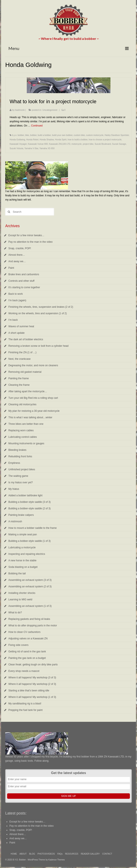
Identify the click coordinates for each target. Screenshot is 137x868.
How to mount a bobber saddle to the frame (33, 528)
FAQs (60, 854)
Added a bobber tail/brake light (25, 495)
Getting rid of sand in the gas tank (27, 652)
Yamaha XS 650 (47, 148)
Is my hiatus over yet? (21, 482)
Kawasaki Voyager (18, 144)
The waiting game (18, 476)
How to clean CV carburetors (24, 632)
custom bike (79, 135)
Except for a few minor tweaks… (26, 235)
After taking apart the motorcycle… (28, 391)
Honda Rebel (32, 140)
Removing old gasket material (25, 372)
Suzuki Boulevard (103, 144)
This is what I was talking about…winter (30, 417)
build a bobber (44, 135)
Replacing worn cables (21, 430)
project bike (88, 144)
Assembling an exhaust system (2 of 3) (30, 586)
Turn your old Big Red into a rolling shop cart (33, 398)
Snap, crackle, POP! (20, 248)
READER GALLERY (90, 854)
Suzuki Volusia (16, 148)
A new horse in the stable (22, 560)
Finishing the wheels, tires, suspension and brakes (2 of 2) (41, 307)
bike (27, 135)
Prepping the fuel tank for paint (25, 710)
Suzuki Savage (119, 144)
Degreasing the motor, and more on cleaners (33, 365)
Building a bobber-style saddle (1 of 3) (29, 541)
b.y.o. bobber (18, 135)
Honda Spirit (61, 140)
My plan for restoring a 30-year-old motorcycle (34, 411)
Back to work (16, 294)
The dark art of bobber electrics (26, 339)
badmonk (20, 110)
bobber (33, 135)
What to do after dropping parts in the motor (33, 626)
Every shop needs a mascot (24, 671)
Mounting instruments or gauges (26, 443)
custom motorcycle (95, 135)
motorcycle (77, 144)
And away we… (17, 261)
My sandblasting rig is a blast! (25, 704)
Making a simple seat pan (23, 534)
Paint (11, 268)
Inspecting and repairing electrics (27, 554)
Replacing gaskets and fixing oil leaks (29, 619)
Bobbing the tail (17, 573)
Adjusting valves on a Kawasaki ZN (28, 639)
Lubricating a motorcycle (22, 547)
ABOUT (23, 854)
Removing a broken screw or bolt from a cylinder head (38, 346)
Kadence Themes (56, 860)
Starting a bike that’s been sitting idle (29, 691)
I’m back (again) (17, 300)
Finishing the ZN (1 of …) (22, 352)
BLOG (32, 854)
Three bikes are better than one (26, 424)
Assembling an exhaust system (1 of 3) (30, 606)
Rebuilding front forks (20, 456)
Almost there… (17, 255)
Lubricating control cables (23, 437)
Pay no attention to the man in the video (30, 242)
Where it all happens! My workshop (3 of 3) (32, 678)
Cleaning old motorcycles (22, 404)
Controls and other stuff (21, 281)
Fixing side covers (18, 645)
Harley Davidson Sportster (117, 135)
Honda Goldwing (17, 140)
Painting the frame (19, 378)
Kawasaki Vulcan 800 (38, 144)
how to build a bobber (77, 140)
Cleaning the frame (19, 385)
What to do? (15, 613)
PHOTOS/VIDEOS (46, 854)
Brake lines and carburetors (24, 274)
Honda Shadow (47, 140)
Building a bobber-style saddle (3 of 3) (29, 502)
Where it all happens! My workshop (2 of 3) (32, 684)
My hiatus (14, 489)
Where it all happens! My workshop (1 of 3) (32, 697)
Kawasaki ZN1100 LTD (60, 144)
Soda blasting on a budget (23, 567)
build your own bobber (62, 135)
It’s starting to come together (24, 287)
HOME (14, 854)
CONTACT (107, 854)
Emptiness (14, 463)
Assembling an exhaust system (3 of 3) (30, 580)
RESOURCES (72, 854)
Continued (37, 126)
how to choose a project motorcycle (105, 140)
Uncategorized (50, 110)
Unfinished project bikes (22, 469)
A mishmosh (15, 521)
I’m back (13, 320)
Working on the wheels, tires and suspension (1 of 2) (38, 313)
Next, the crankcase (19, 359)
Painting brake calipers (21, 515)
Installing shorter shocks (22, 593)
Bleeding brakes (17, 450)
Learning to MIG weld (20, 600)
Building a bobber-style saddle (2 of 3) (29, 508)
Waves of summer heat (21, 326)
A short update (16, 333)
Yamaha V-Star (31, 148)
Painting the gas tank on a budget (27, 658)
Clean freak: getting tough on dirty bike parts (33, 665)
